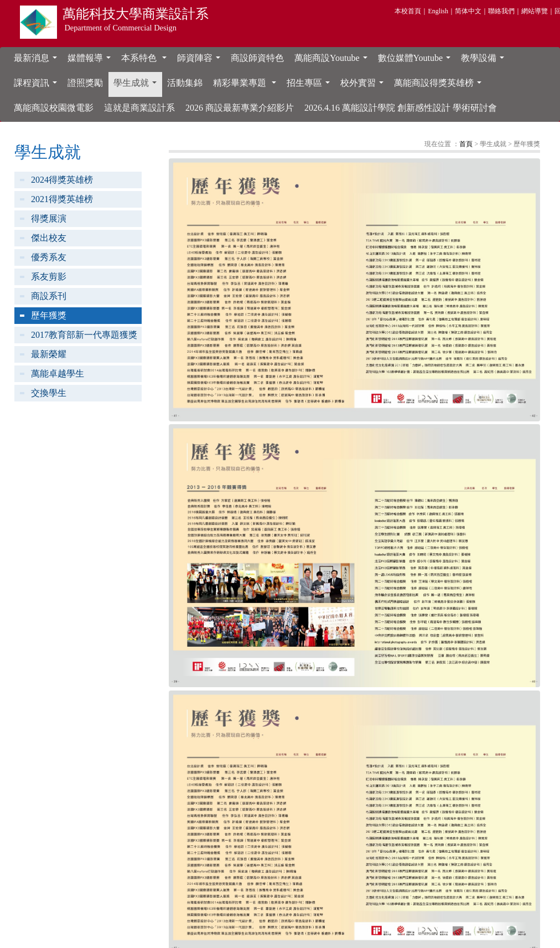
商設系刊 (49, 296)
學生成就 (137, 86)
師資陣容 (201, 61)
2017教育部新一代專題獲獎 (84, 335)
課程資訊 (38, 86)
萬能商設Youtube (333, 61)
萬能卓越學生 (58, 373)
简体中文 (468, 11)
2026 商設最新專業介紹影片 (240, 108)
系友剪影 (49, 277)
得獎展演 (49, 218)
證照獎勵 (85, 83)
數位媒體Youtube (417, 61)
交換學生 (49, 393)
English (438, 11)
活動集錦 (185, 83)
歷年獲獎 (49, 315)
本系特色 (146, 61)
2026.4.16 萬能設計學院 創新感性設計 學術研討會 (401, 108)
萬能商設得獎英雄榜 (440, 86)
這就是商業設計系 (139, 108)
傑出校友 (49, 238)
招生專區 (310, 86)
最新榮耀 (49, 354)
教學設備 (485, 61)
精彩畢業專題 (247, 86)
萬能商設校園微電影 (54, 108)
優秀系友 (49, 257)
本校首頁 (408, 11)
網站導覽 (535, 11)
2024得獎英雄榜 (62, 180)
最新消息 (38, 61)
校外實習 (364, 86)
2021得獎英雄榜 (62, 199)
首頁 (466, 144)
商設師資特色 (257, 58)
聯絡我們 (501, 11)
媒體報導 (91, 61)
